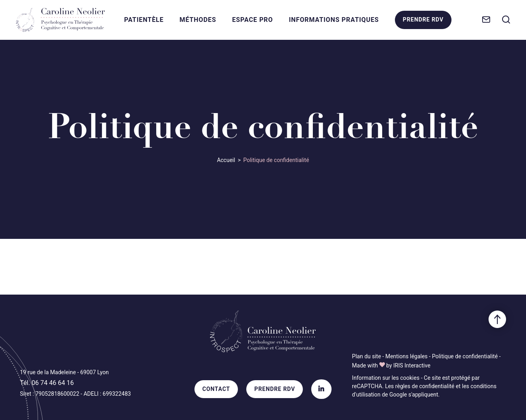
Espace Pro (252, 20)
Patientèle (144, 20)
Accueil (226, 160)
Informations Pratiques (334, 20)
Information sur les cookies (386, 378)
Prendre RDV (423, 21)
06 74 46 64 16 (53, 383)
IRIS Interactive (412, 365)
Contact (216, 389)
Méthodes (198, 20)
